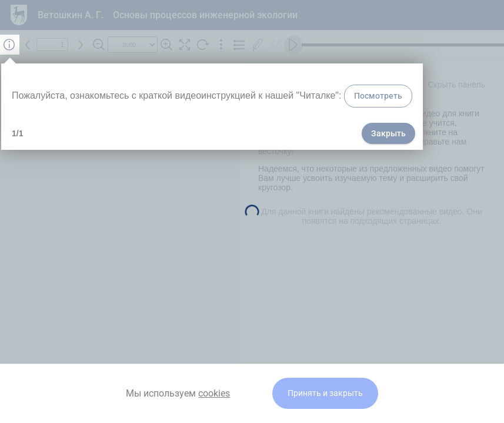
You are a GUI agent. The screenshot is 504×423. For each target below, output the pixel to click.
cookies (214, 393)
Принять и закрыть (325, 393)
